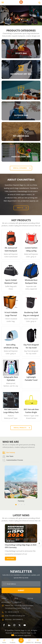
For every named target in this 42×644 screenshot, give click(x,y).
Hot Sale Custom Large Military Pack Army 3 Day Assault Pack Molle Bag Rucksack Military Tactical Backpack (11, 411)
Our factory (9, 452)
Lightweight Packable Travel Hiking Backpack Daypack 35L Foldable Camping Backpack (31, 379)
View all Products (20, 428)
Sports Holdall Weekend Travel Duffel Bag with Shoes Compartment (11, 282)
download (18, 602)
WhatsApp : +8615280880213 (14, 619)
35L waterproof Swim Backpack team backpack (11, 249)
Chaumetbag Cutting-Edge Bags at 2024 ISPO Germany (21, 546)
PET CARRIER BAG (21, 136)
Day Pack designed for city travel (31, 346)
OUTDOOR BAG (21, 115)
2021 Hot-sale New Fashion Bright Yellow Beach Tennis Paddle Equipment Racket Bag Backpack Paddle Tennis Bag (31, 411)
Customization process (13, 460)
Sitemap (30, 598)
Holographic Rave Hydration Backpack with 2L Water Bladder (11, 379)
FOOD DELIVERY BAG (21, 157)
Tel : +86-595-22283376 (12, 612)
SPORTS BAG (21, 53)
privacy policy (6, 602)
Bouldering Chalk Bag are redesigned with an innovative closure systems (31, 314)
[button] (19, 20)
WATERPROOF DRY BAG (21, 74)
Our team (8, 456)
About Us (20, 208)
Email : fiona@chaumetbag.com (15, 616)
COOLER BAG (21, 95)
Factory (21, 501)
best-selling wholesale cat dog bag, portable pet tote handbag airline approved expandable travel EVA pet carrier (11, 346)
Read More (10, 559)
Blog (16, 598)
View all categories (20, 168)
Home (4, 598)
